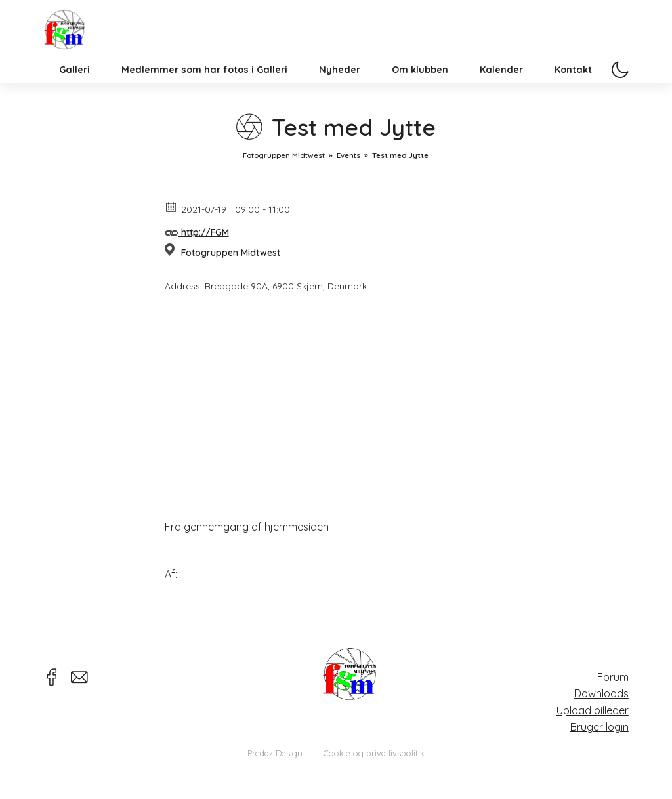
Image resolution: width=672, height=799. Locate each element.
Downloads (601, 693)
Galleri (74, 101)
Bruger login (599, 727)
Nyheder (340, 101)
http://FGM (197, 231)
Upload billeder (593, 710)
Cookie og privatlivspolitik (374, 753)
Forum (613, 677)
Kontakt (573, 101)
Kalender (501, 101)
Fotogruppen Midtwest (79, 42)
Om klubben (420, 101)
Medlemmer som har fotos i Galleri (204, 101)
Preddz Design (275, 753)
